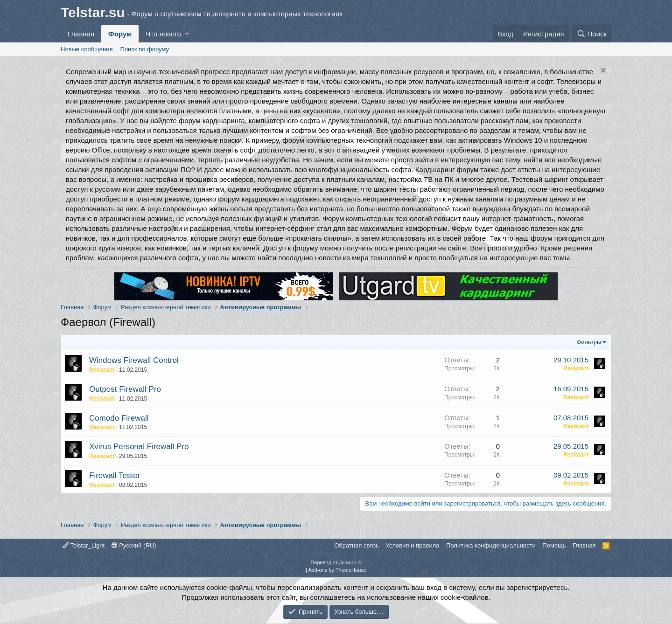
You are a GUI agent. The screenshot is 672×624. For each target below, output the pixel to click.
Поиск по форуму (145, 49)
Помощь (554, 545)
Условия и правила (413, 545)
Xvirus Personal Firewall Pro (139, 447)
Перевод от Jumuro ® (336, 562)
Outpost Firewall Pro (125, 389)
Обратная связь (357, 545)
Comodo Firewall (119, 418)
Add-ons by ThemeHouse (337, 570)
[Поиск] (592, 34)
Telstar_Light (84, 545)
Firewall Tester (115, 475)
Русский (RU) (134, 545)
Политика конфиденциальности (491, 545)
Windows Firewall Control (134, 360)
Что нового (163, 34)
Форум (120, 34)
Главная (81, 34)
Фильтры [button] (589, 342)
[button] (187, 34)
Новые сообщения (87, 49)
